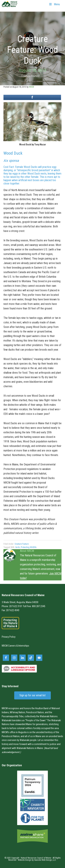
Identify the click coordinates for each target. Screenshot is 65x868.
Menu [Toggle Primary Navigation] (54, 4)
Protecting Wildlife (29, 547)
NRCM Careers (9, 646)
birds (18, 547)
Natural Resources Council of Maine (10, 6)
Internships (24, 646)
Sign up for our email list (32, 695)
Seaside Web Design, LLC (45, 860)
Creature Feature (30, 76)
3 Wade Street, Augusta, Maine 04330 (20, 602)
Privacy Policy (9, 637)
